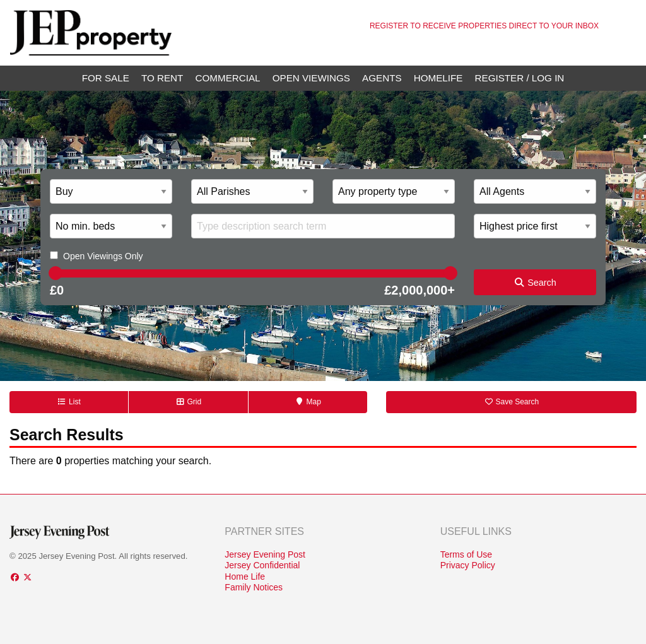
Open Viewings (311, 78)
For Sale (106, 78)
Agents (382, 78)
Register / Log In (520, 78)
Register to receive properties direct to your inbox (484, 26)
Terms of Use (466, 554)
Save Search (511, 402)
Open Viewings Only (103, 256)
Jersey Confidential (262, 565)
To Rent (162, 78)
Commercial (228, 78)
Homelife (438, 78)
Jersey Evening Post (265, 554)
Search (535, 283)
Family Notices (254, 587)
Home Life (245, 577)
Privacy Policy (468, 565)
